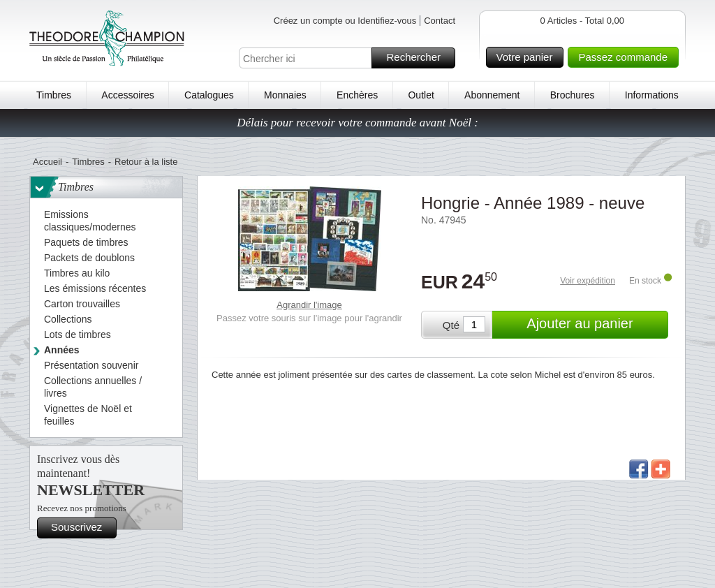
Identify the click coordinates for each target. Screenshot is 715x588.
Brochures (573, 95)
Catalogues (209, 95)
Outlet (421, 95)
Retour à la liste (146, 162)
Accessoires (127, 95)
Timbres (54, 95)
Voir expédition (588, 281)
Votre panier (528, 57)
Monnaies (285, 95)
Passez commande (626, 57)
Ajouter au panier (595, 325)
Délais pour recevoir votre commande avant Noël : (357, 123)
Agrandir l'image (309, 305)
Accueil (47, 162)
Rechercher (419, 58)
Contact (440, 21)
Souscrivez (82, 528)
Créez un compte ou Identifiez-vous (345, 21)
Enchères (357, 95)
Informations (652, 95)
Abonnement (492, 95)
